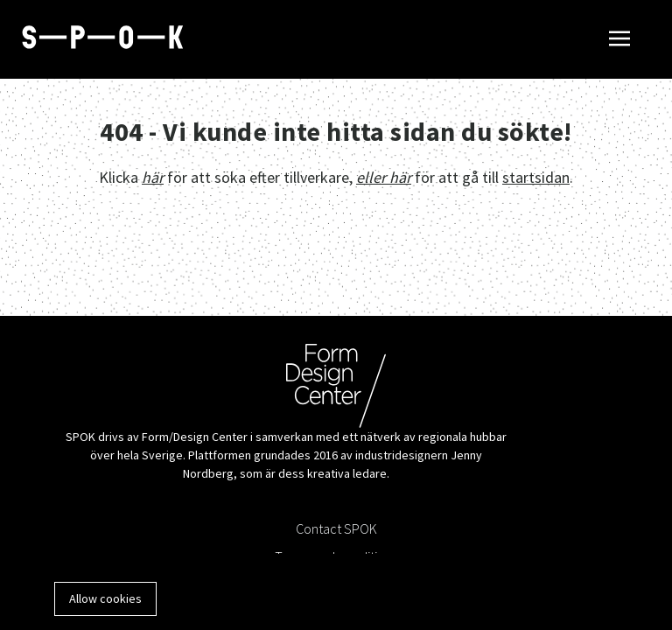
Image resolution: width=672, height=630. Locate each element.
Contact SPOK (336, 528)
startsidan (536, 177)
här (153, 177)
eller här (384, 177)
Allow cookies (105, 598)
